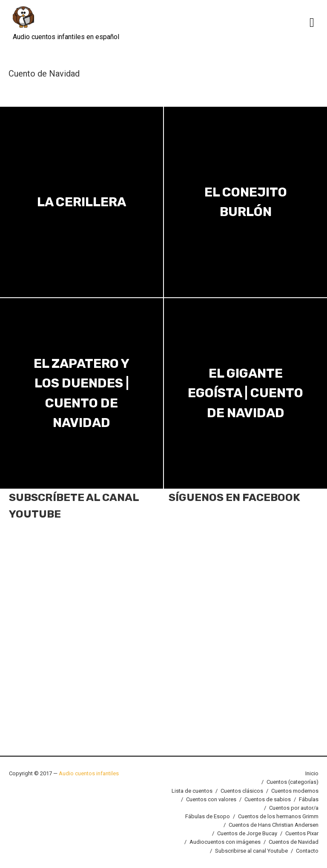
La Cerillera (82, 202)
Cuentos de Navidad (294, 842)
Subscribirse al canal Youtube (251, 851)
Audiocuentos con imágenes (225, 842)
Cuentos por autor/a (294, 808)
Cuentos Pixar (302, 833)
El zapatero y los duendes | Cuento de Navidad (82, 393)
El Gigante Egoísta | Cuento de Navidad (245, 393)
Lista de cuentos (192, 791)
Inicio (312, 773)
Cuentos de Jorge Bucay (247, 833)
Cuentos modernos (295, 791)
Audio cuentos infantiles (88, 773)
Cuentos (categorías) (293, 782)
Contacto (307, 851)
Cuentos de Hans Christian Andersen (274, 825)
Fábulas (309, 799)
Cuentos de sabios (268, 799)
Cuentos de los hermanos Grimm (278, 816)
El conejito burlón (246, 202)
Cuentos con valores (211, 799)
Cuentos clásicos (242, 791)
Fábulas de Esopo (208, 816)
